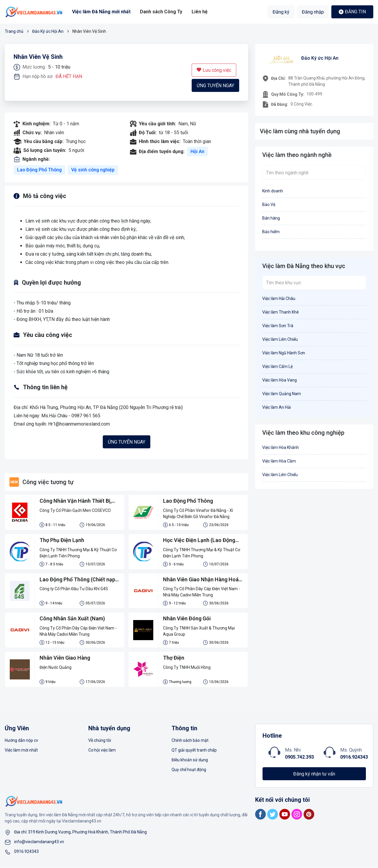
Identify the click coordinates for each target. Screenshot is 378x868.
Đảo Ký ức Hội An (48, 31)
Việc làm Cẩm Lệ (277, 366)
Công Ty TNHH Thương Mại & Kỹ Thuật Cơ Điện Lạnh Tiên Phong (78, 553)
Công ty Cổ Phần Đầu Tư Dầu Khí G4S (74, 589)
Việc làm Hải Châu (279, 298)
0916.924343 (354, 757)
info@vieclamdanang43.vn (39, 842)
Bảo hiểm (271, 232)
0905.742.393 (299, 757)
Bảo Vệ (269, 205)
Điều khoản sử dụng (190, 760)
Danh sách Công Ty (161, 12)
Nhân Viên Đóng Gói (187, 619)
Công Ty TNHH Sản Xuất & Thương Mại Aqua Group (199, 631)
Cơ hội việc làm (102, 750)
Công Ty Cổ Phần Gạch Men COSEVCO (75, 510)
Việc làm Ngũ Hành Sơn (284, 353)
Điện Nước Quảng (56, 668)
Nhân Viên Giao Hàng (65, 658)
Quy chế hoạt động (189, 770)
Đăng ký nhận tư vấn (314, 774)
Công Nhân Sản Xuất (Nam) (72, 619)
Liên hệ (199, 12)
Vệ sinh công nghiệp (94, 170)
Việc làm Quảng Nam (282, 394)
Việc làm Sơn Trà (278, 326)
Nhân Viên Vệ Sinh (38, 57)
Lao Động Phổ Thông (40, 170)
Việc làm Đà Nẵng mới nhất (101, 12)
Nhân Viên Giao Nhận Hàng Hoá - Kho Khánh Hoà (203, 580)
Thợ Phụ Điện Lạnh (62, 540)
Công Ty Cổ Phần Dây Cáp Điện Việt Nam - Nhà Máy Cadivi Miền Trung (202, 592)
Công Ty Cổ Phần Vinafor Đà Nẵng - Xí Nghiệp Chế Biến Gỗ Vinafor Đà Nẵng (198, 514)
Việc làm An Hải (277, 407)
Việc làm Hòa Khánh (281, 447)
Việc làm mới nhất (21, 750)
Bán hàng (271, 218)
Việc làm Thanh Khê (281, 312)
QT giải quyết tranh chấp (194, 750)
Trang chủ (14, 31)
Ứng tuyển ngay (215, 86)
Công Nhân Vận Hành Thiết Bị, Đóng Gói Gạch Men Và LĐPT (76, 502)
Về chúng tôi (100, 741)
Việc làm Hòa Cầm (279, 461)
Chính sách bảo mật (190, 741)
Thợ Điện (174, 658)
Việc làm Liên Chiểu (280, 339)
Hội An (197, 151)
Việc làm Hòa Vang (280, 380)
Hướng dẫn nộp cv (21, 741)
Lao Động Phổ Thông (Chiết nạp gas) (78, 580)
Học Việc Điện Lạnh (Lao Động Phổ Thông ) (199, 541)
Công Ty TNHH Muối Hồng (187, 668)
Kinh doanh (273, 191)
